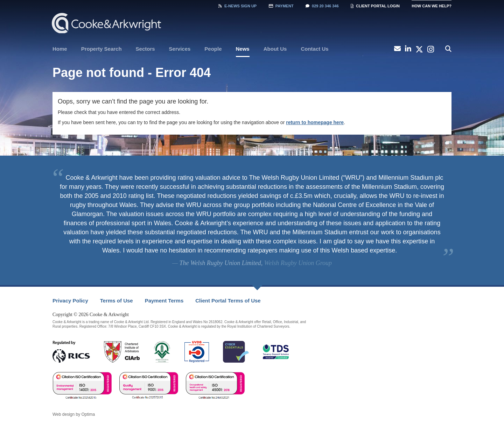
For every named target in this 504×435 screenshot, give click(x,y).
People (213, 49)
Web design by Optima (74, 414)
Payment (281, 6)
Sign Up (237, 6)
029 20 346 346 (322, 6)
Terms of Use (117, 301)
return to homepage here (315, 122)
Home (60, 49)
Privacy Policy (70, 301)
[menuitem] (60, 49)
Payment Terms (164, 301)
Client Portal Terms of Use (228, 301)
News (243, 49)
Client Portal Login (375, 6)
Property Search (101, 49)
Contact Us (314, 49)
